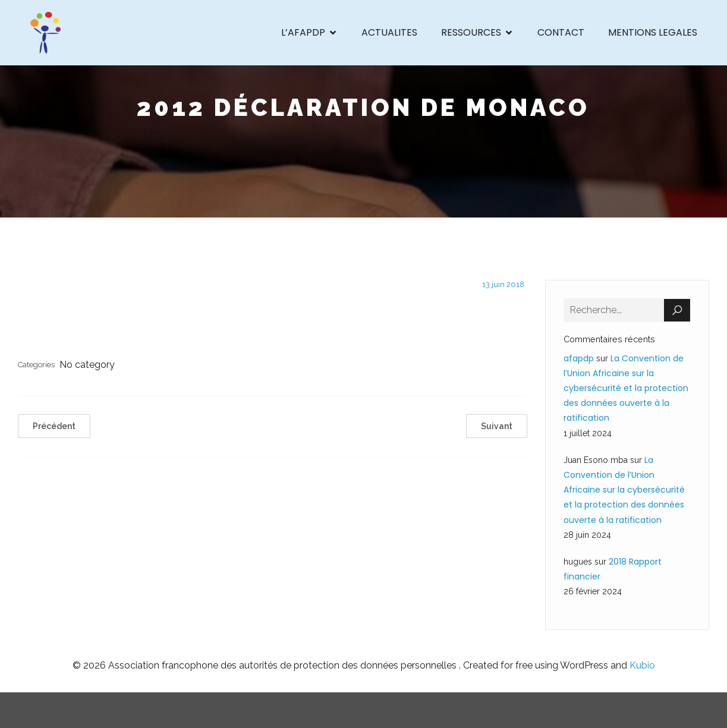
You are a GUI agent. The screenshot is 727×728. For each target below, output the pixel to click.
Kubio (642, 665)
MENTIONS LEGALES (653, 32)
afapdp (579, 358)
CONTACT (561, 32)
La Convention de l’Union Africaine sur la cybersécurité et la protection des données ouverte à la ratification (626, 388)
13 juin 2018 (503, 284)
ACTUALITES (389, 32)
